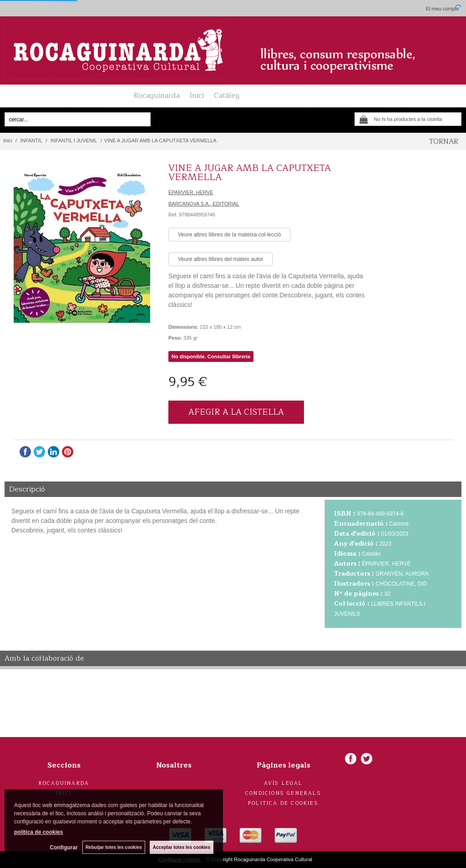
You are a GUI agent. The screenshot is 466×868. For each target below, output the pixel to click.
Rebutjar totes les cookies (114, 847)
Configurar (64, 848)
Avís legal (284, 783)
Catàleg (227, 95)
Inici (197, 95)
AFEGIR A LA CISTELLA (236, 412)
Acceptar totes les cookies (182, 847)
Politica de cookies (283, 803)
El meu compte (443, 9)
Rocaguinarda (157, 95)
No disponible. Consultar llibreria (211, 356)
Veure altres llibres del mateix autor (220, 259)
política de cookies (38, 832)
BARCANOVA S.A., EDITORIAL (204, 204)
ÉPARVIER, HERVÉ (191, 192)
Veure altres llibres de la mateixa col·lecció (229, 235)
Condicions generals (283, 793)
